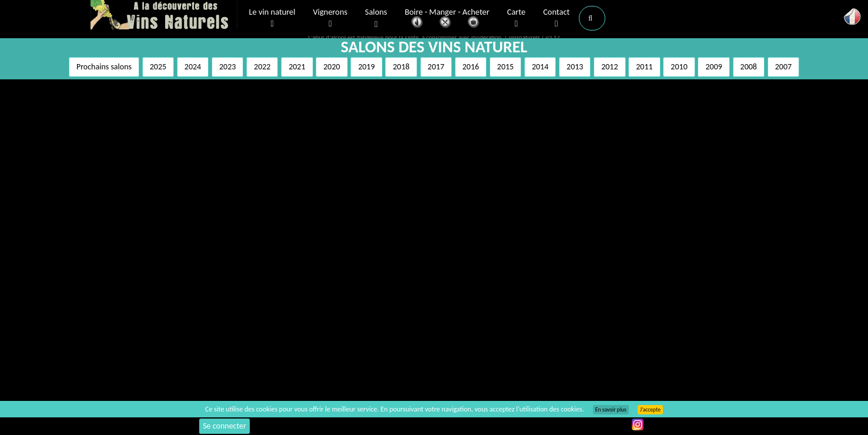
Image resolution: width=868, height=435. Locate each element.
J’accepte (650, 410)
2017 (436, 67)
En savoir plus (611, 410)
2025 (158, 67)
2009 (713, 67)
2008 (749, 67)
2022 (262, 67)
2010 (679, 67)
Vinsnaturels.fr (164, 16)
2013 (575, 67)
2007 (783, 67)
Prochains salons (104, 67)
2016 (471, 67)
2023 (227, 67)
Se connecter (224, 426)
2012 (609, 67)
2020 (331, 67)
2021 (297, 67)
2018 (401, 67)
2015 (505, 67)
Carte (516, 18)
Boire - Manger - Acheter (447, 19)
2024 (193, 67)
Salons (376, 19)
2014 (540, 67)
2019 (366, 67)
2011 (644, 67)
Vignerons (331, 18)
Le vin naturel (272, 18)
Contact (556, 18)
